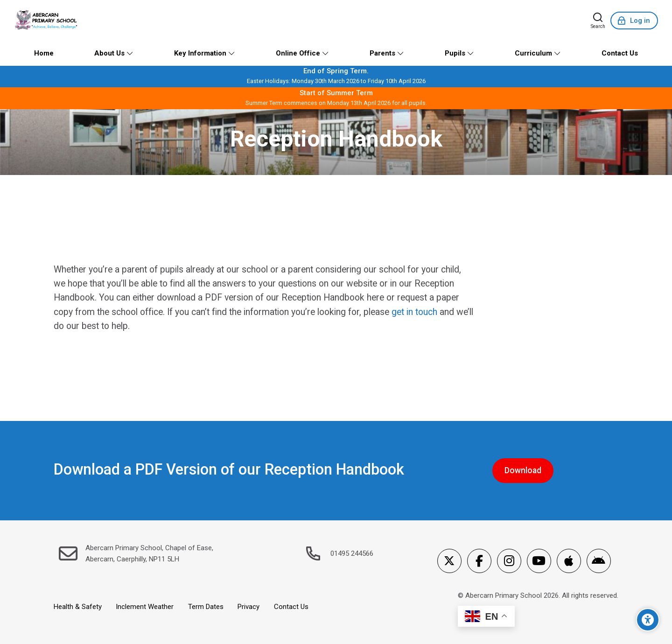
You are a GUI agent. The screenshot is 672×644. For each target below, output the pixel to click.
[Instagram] (509, 561)
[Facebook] (479, 561)
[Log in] (634, 21)
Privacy (248, 607)
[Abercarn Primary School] (47, 21)
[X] (449, 561)
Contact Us (291, 607)
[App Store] (569, 561)
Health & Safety (78, 607)
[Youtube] (539, 561)
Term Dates (206, 607)
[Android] (599, 561)
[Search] (598, 21)
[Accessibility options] (648, 620)
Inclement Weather (145, 607)
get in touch (414, 312)
